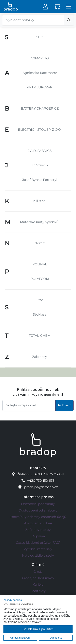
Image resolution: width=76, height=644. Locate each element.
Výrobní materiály (38, 549)
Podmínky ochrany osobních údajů (38, 517)
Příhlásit (64, 405)
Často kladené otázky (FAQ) (38, 543)
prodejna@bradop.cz (41, 487)
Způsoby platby (38, 530)
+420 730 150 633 (41, 481)
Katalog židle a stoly (38, 555)
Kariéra (38, 584)
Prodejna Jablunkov (38, 578)
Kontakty (38, 591)
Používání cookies (38, 523)
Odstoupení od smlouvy (38, 510)
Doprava (38, 536)
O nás (38, 572)
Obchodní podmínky (38, 504)
